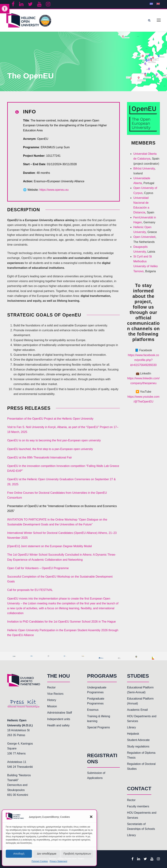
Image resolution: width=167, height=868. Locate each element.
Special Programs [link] (99, 727)
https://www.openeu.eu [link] (54, 190)
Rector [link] (51, 687)
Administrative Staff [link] (60, 713)
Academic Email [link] (137, 710)
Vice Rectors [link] (55, 694)
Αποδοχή (19, 854)
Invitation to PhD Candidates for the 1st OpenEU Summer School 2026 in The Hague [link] (62, 622)
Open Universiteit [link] (144, 237)
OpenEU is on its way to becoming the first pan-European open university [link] (54, 440)
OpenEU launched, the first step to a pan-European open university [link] (50, 449)
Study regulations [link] (138, 746)
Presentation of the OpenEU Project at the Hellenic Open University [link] (50, 419)
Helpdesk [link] (133, 734)
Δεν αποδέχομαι (47, 854)
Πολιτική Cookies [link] (40, 861)
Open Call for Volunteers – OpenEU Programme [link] (38, 568)
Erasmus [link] (93, 710)
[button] (91, 817)
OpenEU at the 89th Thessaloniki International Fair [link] (40, 457)
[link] (5, 9)
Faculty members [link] (138, 806)
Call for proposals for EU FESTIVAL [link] (30, 590)
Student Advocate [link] (138, 740)
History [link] (52, 700)
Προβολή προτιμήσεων (77, 854)
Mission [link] (52, 706)
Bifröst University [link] (144, 169)
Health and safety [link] (58, 725)
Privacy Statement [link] (58, 861)
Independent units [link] (59, 719)
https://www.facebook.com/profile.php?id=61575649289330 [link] (143, 360)
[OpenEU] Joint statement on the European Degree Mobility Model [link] (50, 546)
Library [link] (131, 727)
